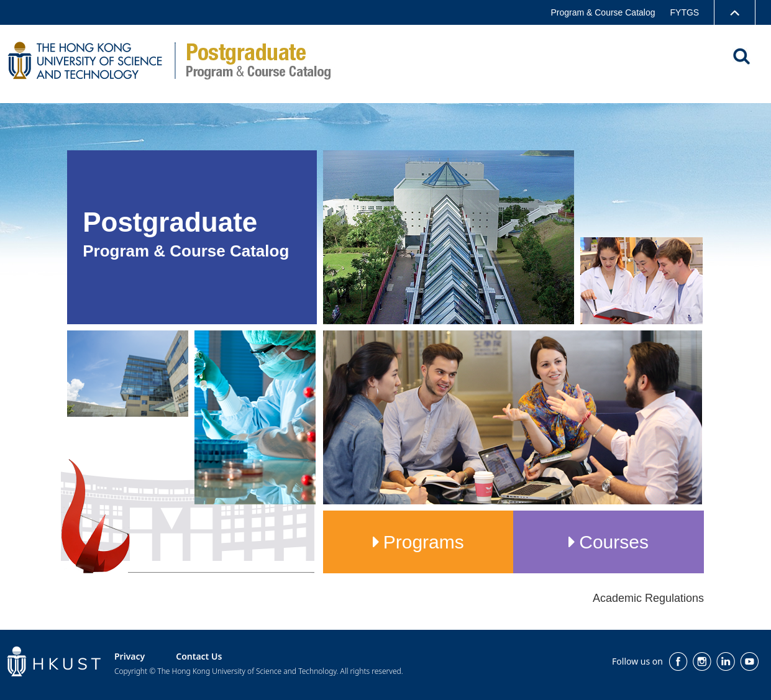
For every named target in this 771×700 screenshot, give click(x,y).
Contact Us (199, 656)
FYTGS (685, 12)
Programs (424, 542)
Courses (614, 542)
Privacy (130, 656)
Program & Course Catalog (603, 12)
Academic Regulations (648, 598)
